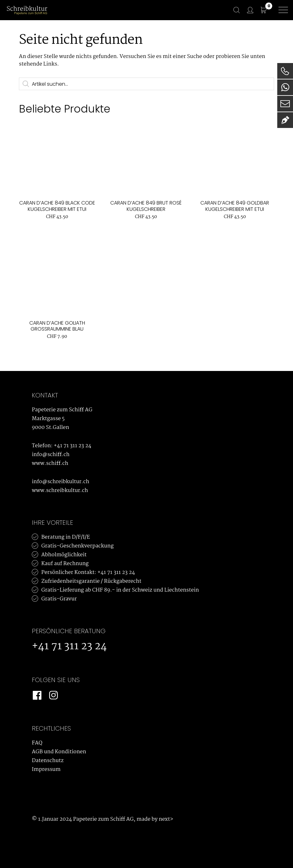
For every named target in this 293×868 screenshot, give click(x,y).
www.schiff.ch (50, 463)
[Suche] (233, 10)
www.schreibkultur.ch (60, 491)
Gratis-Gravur (59, 599)
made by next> (155, 819)
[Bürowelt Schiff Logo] (57, 10)
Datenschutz (48, 761)
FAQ (37, 743)
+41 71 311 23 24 (73, 446)
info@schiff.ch (51, 455)
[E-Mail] (285, 104)
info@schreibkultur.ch (60, 482)
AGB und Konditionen (59, 752)
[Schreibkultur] (27, 10)
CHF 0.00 (269, 7)
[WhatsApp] (285, 87)
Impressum (46, 770)
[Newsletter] (285, 120)
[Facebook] (37, 696)
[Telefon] (285, 71)
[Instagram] (53, 696)
